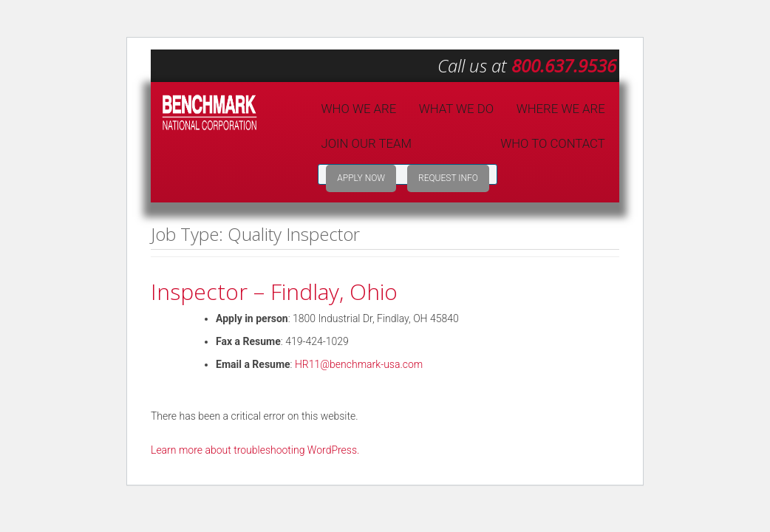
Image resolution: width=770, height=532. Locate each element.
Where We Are (561, 109)
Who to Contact (553, 143)
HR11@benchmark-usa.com (359, 364)
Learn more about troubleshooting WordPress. (255, 450)
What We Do (456, 109)
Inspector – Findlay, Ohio (274, 291)
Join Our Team (367, 143)
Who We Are (359, 109)
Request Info (448, 178)
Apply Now (361, 178)
